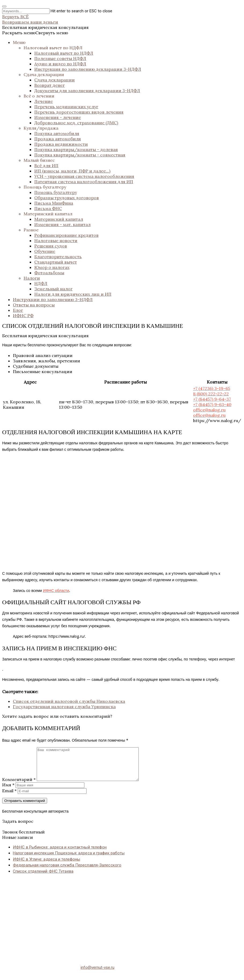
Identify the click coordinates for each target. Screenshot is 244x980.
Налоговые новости (56, 241)
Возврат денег (50, 85)
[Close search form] (4, 6)
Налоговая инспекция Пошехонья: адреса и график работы (69, 859)
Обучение (45, 251)
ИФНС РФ (23, 316)
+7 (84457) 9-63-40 (212, 404)
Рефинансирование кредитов (66, 235)
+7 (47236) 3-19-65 (212, 388)
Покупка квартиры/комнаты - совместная (80, 155)
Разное (31, 230)
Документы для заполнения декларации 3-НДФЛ (87, 91)
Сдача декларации (44, 74)
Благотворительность (58, 257)
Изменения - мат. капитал (62, 224)
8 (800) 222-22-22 (211, 394)
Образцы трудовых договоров (67, 198)
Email (9, 797)
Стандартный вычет (56, 262)
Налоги (32, 278)
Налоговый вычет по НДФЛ (53, 48)
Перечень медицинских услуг (66, 107)
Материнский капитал (48, 214)
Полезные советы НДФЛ (60, 58)
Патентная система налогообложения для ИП (84, 182)
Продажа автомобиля (58, 139)
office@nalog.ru (209, 410)
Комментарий (19, 786)
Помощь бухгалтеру (45, 187)
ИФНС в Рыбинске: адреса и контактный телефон (60, 854)
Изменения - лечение (58, 117)
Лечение (44, 101)
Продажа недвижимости (61, 144)
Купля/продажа (41, 128)
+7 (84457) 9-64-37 (212, 399)
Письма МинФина (54, 203)
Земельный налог (53, 289)
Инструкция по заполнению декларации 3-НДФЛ (88, 69)
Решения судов (51, 246)
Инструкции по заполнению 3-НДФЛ (53, 299)
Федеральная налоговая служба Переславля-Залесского (67, 872)
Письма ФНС (48, 208)
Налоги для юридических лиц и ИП (73, 294)
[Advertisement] (122, 922)
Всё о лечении (39, 96)
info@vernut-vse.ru (97, 974)
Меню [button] (19, 42)
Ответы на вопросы (34, 305)
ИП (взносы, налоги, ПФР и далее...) (72, 171)
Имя (8, 791)
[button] (35, 33)
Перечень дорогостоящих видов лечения (79, 112)
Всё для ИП (46, 166)
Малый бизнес (39, 160)
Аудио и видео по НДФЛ (60, 64)
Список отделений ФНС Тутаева (43, 878)
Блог (18, 310)
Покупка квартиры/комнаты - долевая (76, 149)
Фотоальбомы (49, 273)
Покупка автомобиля (57, 133)
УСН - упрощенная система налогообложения (84, 176)
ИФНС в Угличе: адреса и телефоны (46, 866)
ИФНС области (56, 591)
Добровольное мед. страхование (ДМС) (76, 123)
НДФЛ (41, 283)
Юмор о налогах (52, 267)
